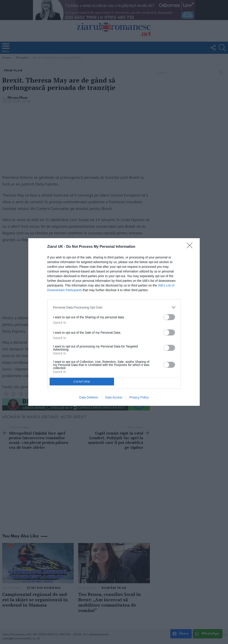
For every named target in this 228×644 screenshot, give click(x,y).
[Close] (191, 247)
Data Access (114, 397)
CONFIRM (82, 381)
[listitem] (114, 307)
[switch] (169, 317)
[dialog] (114, 322)
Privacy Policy (139, 397)
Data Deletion (89, 397)
